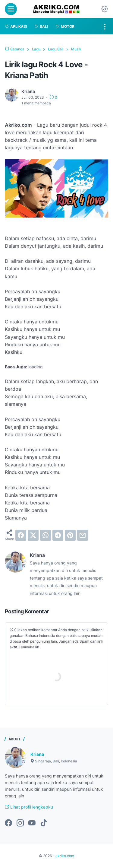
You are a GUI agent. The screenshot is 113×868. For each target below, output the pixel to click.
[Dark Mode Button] (105, 9)
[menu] (11, 9)
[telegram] (58, 535)
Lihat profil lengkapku (29, 807)
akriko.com (65, 856)
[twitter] (33, 535)
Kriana (37, 754)
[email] (83, 535)
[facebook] (21, 535)
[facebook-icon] (8, 823)
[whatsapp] (46, 535)
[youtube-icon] (32, 823)
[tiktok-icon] (44, 823)
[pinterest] (70, 535)
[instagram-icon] (20, 823)
